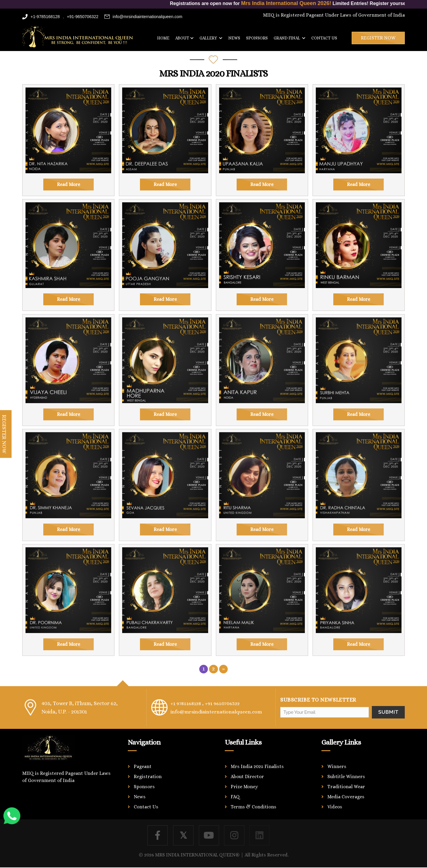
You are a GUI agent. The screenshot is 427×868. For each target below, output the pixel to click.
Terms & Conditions (254, 807)
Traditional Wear (346, 787)
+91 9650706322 (226, 703)
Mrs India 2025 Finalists (257, 766)
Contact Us (146, 807)
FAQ (235, 797)
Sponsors (257, 38)
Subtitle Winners (346, 776)
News (234, 38)
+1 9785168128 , (188, 703)
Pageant (143, 766)
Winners (337, 766)
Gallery (211, 38)
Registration (148, 776)
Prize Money (244, 787)
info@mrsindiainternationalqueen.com (143, 17)
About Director (247, 776)
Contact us (324, 38)
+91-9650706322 (83, 17)
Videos (335, 807)
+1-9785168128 (41, 17)
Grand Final (290, 38)
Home (163, 38)
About (184, 38)
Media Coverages (346, 797)
